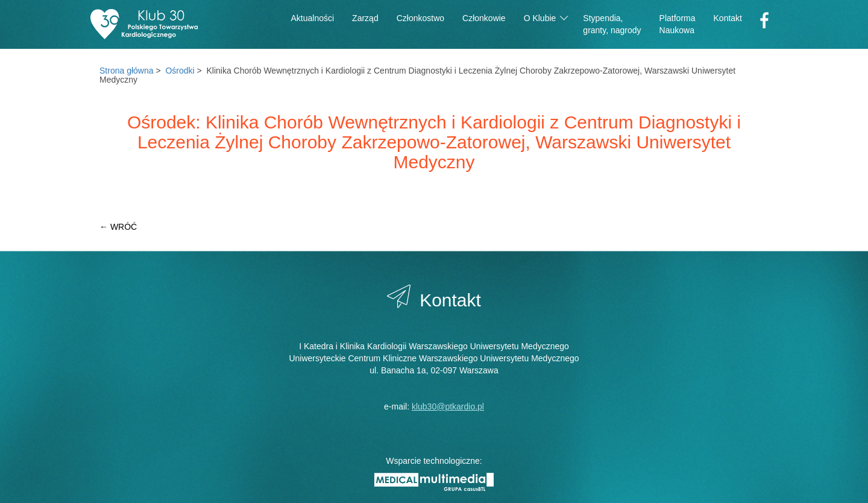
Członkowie (484, 18)
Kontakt (728, 18)
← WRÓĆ (118, 227)
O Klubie (546, 17)
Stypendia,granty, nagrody (612, 24)
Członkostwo (420, 18)
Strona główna (127, 71)
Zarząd (365, 18)
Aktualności (313, 18)
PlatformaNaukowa (678, 24)
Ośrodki (180, 71)
